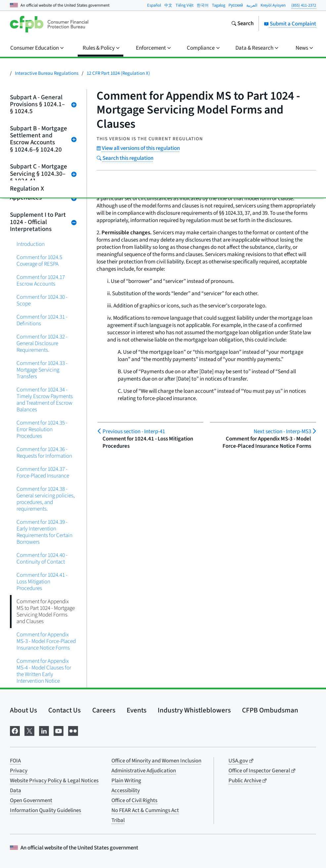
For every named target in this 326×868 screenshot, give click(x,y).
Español (154, 5)
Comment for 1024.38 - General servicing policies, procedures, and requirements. (46, 499)
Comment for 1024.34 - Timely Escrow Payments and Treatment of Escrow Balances (45, 400)
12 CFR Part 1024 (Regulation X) (118, 73)
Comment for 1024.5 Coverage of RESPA (39, 261)
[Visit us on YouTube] (59, 730)
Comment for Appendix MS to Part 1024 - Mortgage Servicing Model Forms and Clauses (46, 611)
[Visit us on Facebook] (15, 730)
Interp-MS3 (282, 432)
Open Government (31, 800)
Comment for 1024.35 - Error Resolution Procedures (42, 429)
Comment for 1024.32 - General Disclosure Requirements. (42, 343)
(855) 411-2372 (304, 5)
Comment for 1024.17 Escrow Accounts (41, 280)
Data (16, 791)
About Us (23, 710)
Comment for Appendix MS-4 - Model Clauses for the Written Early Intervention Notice (44, 671)
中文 (168, 5)
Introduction (31, 244)
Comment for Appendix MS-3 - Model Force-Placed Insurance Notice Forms (46, 641)
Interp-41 (134, 432)
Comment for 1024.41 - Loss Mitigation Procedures (42, 582)
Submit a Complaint (290, 24)
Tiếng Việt (184, 5)
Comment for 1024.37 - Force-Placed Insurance (43, 472)
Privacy (19, 771)
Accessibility (126, 791)
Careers (104, 710)
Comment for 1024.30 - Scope (42, 300)
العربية (252, 5)
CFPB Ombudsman (270, 710)
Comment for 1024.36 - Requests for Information (44, 453)
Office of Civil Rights (134, 800)
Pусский (236, 5)
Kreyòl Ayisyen (273, 5)
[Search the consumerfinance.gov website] (242, 24)
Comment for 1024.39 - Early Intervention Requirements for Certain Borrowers (44, 532)
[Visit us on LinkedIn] (44, 730)
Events (137, 710)
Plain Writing (126, 781)
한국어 (203, 5)
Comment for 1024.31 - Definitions (42, 320)
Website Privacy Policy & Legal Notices (54, 781)
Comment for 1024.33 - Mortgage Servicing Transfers (42, 370)
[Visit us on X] (29, 730)
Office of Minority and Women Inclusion (156, 761)
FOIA (15, 761)
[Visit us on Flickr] (73, 730)
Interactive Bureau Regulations (47, 73)
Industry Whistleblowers (194, 710)
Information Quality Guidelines (45, 810)
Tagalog (219, 5)
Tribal (118, 820)
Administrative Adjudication (144, 771)
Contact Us (64, 710)
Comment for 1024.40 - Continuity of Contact (42, 558)
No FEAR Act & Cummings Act (145, 810)
